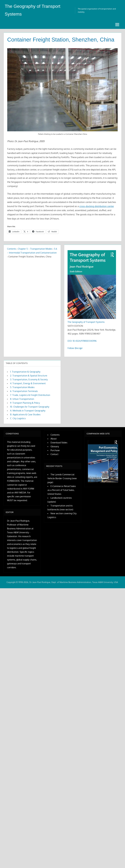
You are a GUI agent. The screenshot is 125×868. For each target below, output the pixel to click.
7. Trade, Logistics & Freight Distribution (30, 395)
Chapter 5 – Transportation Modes (35, 249)
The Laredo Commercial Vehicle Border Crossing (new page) (62, 478)
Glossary (55, 446)
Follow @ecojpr (75, 348)
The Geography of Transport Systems (86, 322)
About (54, 439)
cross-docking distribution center (97, 206)
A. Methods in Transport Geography (28, 411)
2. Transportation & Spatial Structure (29, 376)
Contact (54, 454)
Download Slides (59, 443)
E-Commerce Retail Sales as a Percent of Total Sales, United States (62, 490)
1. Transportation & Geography (25, 372)
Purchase (55, 450)
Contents (12, 249)
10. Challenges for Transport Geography (30, 407)
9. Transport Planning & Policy (25, 403)
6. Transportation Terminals (24, 391)
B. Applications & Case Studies (25, 414)
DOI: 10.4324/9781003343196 (82, 341)
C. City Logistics (18, 418)
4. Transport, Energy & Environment (28, 383)
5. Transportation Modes (22, 387)
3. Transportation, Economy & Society (29, 379)
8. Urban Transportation (22, 399)
